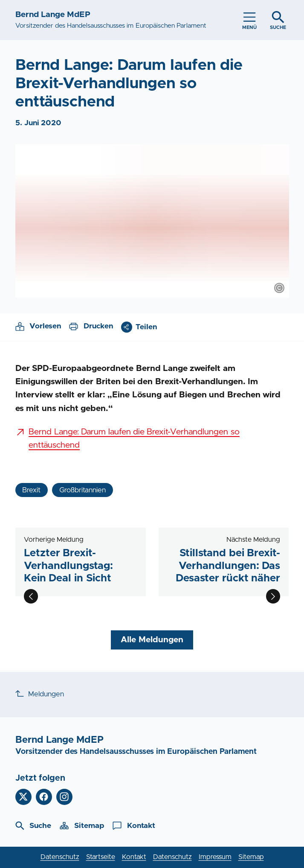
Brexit (31, 490)
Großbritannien (83, 490)
